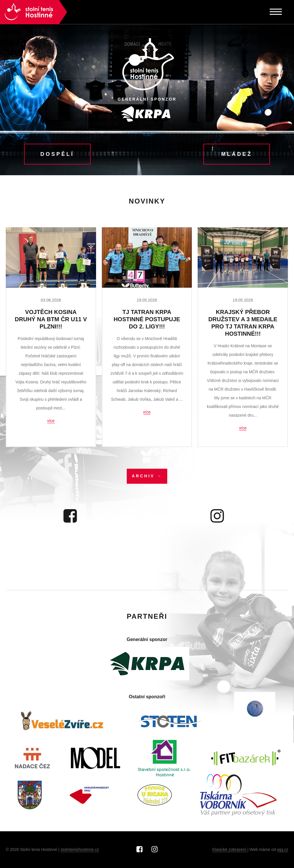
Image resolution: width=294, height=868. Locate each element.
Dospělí (57, 154)
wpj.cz (283, 849)
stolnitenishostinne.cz (80, 849)
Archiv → (147, 476)
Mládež (237, 154)
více (51, 421)
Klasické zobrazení (230, 849)
